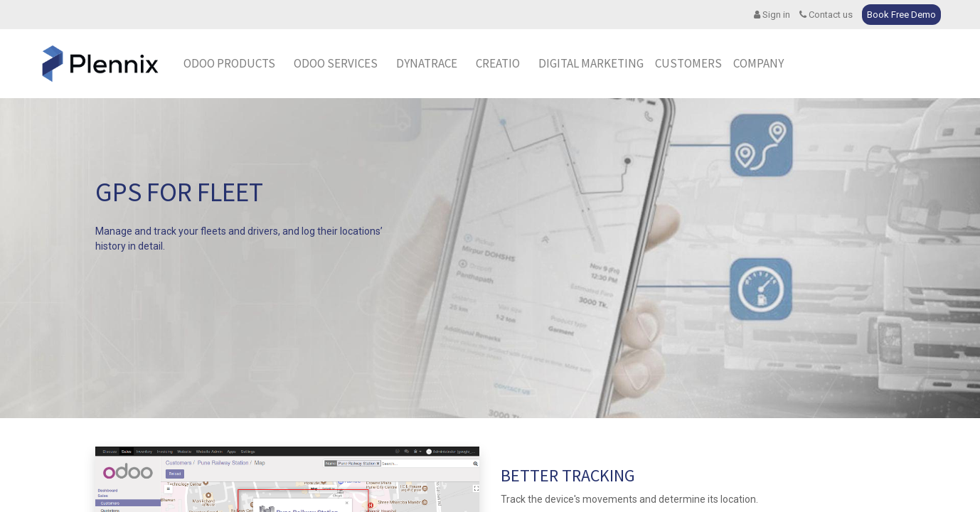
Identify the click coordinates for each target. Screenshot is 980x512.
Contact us (826, 15)
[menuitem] (427, 64)
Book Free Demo (901, 15)
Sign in (772, 15)
